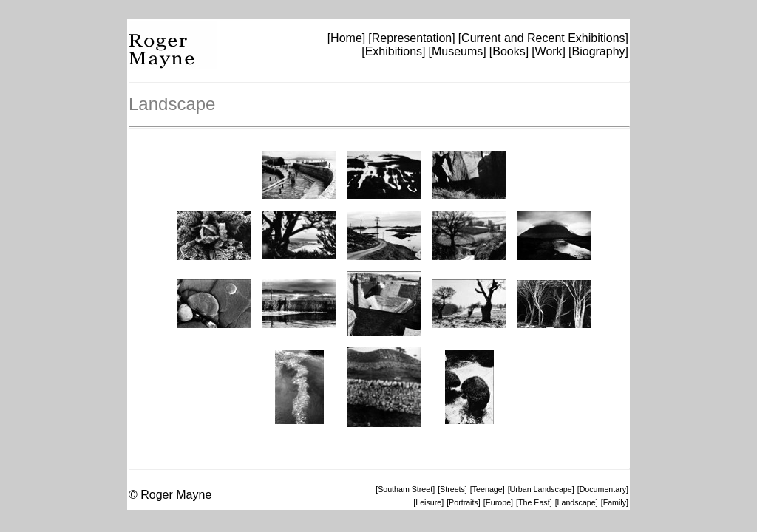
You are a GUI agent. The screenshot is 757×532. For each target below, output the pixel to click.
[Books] (509, 51)
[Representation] (411, 38)
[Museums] (458, 51)
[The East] (534, 502)
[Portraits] (464, 502)
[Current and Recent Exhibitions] (543, 38)
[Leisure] (428, 502)
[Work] (549, 51)
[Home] (347, 38)
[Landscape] (577, 502)
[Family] (615, 502)
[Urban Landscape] (541, 489)
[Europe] (498, 502)
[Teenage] (488, 489)
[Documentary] (603, 489)
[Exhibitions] (393, 51)
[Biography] (598, 51)
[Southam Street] (405, 489)
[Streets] (452, 489)
